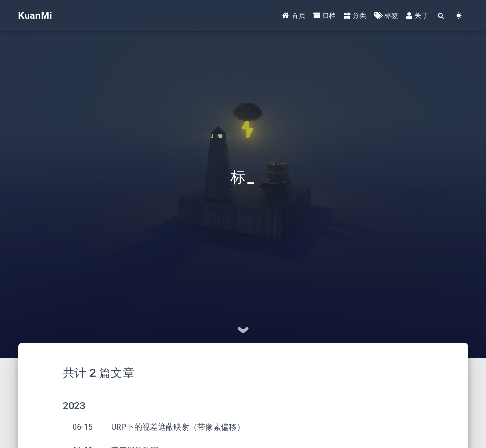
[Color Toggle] (459, 16)
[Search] (441, 16)
